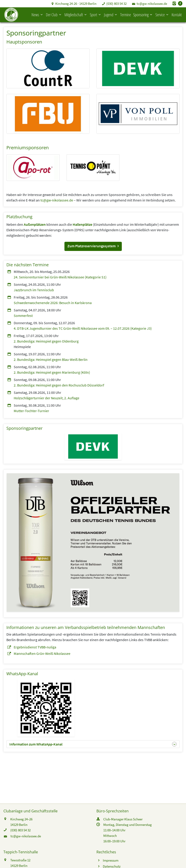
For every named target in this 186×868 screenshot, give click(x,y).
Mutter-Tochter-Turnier (31, 411)
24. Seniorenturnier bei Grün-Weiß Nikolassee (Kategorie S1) (60, 277)
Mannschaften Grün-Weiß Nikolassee (42, 653)
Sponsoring (143, 15)
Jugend (111, 15)
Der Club (54, 15)
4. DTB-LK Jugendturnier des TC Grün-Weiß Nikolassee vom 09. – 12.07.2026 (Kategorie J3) (83, 328)
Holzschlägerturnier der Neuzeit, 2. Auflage (46, 398)
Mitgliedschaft (76, 15)
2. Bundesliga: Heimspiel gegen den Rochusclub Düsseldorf (59, 385)
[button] (93, 246)
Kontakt (177, 15)
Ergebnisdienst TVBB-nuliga (35, 647)
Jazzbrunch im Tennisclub (34, 290)
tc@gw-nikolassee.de (152, 4)
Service (162, 15)
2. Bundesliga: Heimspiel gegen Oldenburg (46, 341)
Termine (126, 15)
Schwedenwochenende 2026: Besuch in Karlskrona (53, 303)
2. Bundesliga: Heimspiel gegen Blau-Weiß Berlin (51, 359)
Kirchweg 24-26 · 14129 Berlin (76, 4)
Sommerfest (23, 316)
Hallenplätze (82, 224)
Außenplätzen (35, 224)
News (38, 15)
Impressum (111, 860)
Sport (96, 15)
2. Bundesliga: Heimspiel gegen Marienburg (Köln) (52, 372)
